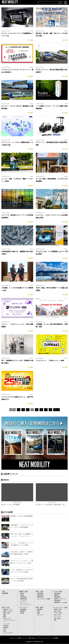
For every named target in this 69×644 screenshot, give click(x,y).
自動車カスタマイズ (60, 599)
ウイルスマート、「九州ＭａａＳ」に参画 (50, 360)
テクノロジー (23, 608)
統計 (55, 620)
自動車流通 (23, 599)
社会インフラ (7, 619)
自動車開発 (23, 610)
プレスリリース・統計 (59, 608)
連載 (38, 613)
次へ (57, 410)
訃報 (5, 631)
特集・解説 (39, 608)
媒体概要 (5, 593)
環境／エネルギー (8, 611)
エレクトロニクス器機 (43, 599)
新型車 (22, 594)
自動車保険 (57, 601)
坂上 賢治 (30, 40)
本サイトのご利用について (18, 638)
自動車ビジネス (8, 610)
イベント (31, 213)
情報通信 (23, 611)
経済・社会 (5, 608)
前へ (12, 410)
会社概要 (56, 638)
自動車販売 (23, 597)
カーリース (23, 603)
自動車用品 (57, 597)
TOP (3, 592)
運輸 (5, 615)
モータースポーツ (8, 633)
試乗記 (22, 595)
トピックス (6, 624)
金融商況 (6, 628)
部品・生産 (39, 592)
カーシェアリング (25, 605)
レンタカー (23, 601)
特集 (38, 611)
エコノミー (64, 67)
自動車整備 (57, 594)
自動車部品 (40, 594)
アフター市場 (29, 31)
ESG (66, 104)
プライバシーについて (44, 638)
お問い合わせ (32, 638)
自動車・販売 (23, 592)
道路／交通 (6, 613)
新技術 (22, 613)
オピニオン (40, 615)
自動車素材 (40, 595)
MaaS (66, 31)
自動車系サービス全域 (60, 603)
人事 (5, 630)
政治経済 (6, 626)
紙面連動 (40, 610)
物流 (5, 617)
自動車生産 (40, 597)
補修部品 (57, 595)
